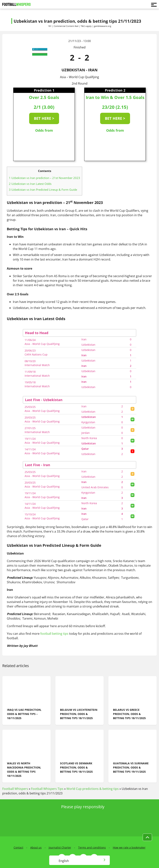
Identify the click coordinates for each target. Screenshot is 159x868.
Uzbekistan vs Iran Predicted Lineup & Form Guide (43, 190)
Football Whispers (15, 789)
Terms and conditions (92, 847)
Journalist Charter (60, 847)
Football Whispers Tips (47, 789)
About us (36, 847)
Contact (18, 847)
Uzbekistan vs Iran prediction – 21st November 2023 (44, 178)
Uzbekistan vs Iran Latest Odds (30, 184)
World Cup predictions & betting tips (93, 789)
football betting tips (54, 634)
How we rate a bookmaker (129, 847)
